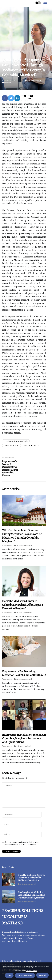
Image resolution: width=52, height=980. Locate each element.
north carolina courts (11, 445)
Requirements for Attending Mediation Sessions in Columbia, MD (24, 673)
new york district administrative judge (17, 441)
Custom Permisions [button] (25, 975)
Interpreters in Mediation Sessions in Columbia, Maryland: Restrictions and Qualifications (24, 738)
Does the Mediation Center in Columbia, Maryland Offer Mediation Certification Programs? (31, 878)
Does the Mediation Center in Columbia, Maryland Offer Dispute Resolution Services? (22, 605)
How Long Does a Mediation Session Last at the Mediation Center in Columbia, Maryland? (32, 895)
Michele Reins (8, 81)
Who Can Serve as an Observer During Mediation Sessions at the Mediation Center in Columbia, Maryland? (22, 536)
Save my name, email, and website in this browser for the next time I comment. (22, 843)
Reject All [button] (42, 975)
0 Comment (8, 83)
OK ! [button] (9, 975)
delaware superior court (30, 445)
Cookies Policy (31, 971)
